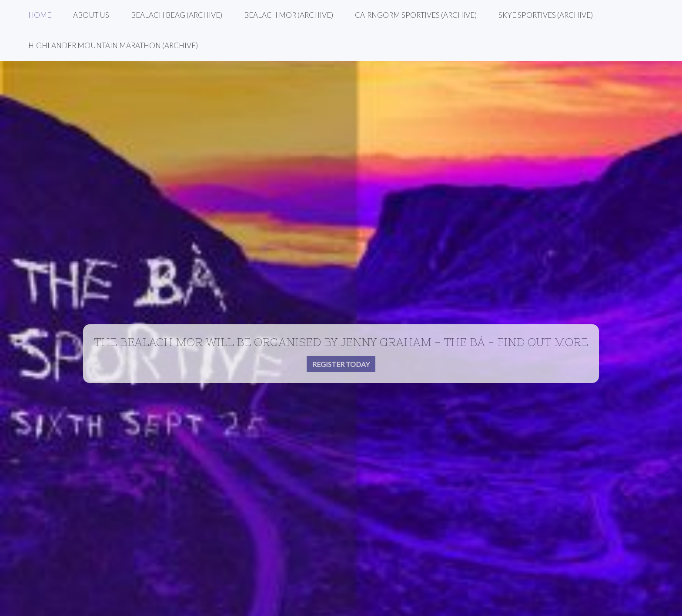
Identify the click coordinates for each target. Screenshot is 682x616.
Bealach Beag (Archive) (177, 15)
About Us (91, 15)
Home (40, 15)
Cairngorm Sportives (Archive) (416, 15)
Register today (341, 364)
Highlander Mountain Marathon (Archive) (113, 45)
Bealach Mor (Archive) (289, 15)
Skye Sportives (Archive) (546, 15)
